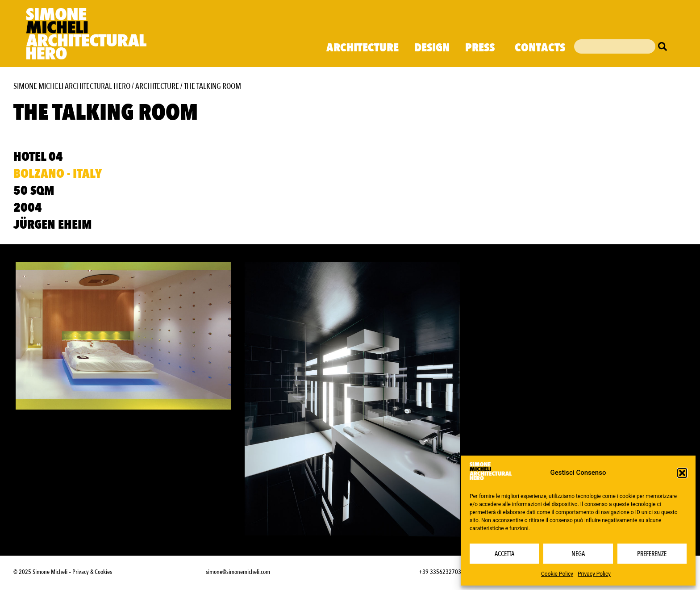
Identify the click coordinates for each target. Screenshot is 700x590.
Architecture (362, 48)
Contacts (540, 48)
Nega (578, 554)
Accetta (504, 554)
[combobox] (615, 46)
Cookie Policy (557, 574)
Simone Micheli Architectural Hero (72, 86)
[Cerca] (665, 46)
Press (482, 48)
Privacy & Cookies (92, 572)
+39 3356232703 (440, 572)
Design (432, 48)
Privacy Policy (594, 574)
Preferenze (652, 554)
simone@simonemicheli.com (238, 572)
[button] (682, 473)
